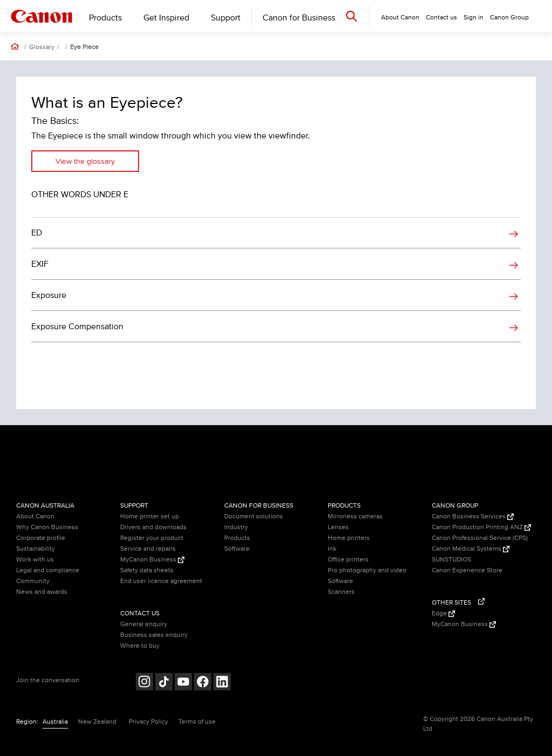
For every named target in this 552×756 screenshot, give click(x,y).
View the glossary (85, 161)
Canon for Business (299, 18)
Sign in (474, 18)
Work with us (35, 560)
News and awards (42, 592)
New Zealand (97, 722)
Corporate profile (41, 538)
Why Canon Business (47, 527)
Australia (55, 722)
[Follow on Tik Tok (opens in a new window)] (164, 683)
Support (226, 18)
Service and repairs (148, 549)
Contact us (441, 18)
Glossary (42, 47)
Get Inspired (166, 18)
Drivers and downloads (153, 527)
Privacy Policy (149, 722)
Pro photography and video (367, 570)
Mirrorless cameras (355, 516)
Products (105, 18)
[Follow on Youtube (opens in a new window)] (183, 683)
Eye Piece (84, 47)
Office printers (348, 560)
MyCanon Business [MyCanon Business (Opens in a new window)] (152, 560)
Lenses (338, 527)
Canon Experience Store (467, 570)
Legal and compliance (48, 570)
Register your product (152, 538)
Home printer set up (150, 516)
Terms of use (197, 722)
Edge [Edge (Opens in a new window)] (443, 613)
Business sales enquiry (154, 635)
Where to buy (140, 646)
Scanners (341, 592)
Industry (236, 527)
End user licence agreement (161, 581)
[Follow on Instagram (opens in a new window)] (144, 683)
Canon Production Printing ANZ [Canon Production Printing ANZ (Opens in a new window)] (481, 527)
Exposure (49, 295)
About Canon (35, 516)
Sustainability (36, 549)
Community (33, 581)
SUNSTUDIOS (451, 560)
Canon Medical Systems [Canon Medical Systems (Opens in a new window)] (471, 549)
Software (237, 549)
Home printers (349, 538)
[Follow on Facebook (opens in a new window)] (203, 683)
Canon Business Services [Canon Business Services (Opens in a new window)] (473, 516)
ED (37, 233)
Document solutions (254, 516)
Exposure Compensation (77, 327)
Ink (332, 549)
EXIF (40, 264)
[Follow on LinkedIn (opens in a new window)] (222, 683)
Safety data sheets (147, 570)
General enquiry (144, 624)
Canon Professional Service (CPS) (480, 538)
